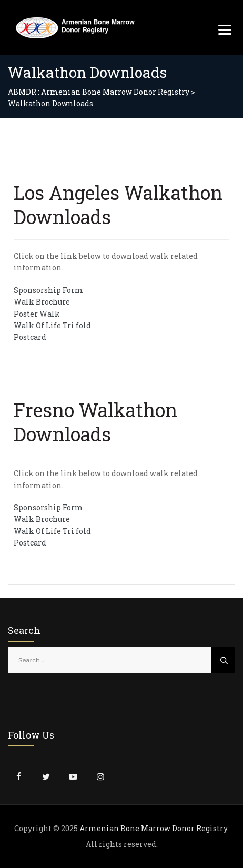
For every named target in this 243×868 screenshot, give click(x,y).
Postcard (30, 337)
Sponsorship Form (48, 290)
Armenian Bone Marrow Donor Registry (153, 828)
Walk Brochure (42, 302)
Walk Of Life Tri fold (52, 325)
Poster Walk (37, 314)
